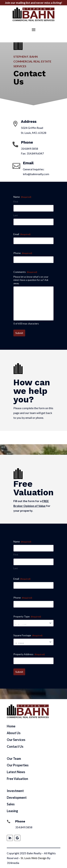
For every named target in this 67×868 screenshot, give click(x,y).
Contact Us (15, 746)
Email (22, 234)
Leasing (12, 811)
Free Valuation (17, 779)
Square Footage (28, 635)
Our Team (14, 759)
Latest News (16, 772)
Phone (23, 253)
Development (17, 798)
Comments (25, 272)
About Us (14, 733)
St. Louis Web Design (34, 858)
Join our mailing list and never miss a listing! (33, 3)
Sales (11, 804)
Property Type (27, 617)
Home (11, 726)
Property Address (29, 654)
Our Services (16, 740)
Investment (15, 791)
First (16, 202)
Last (16, 215)
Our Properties (18, 765)
